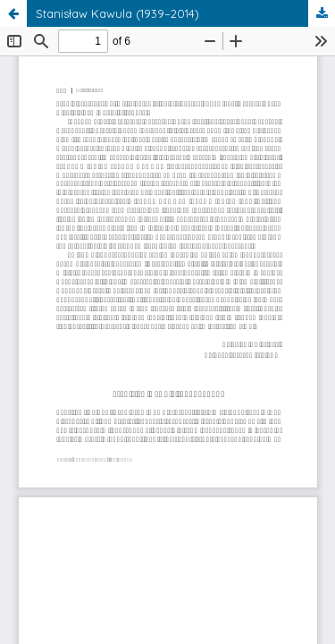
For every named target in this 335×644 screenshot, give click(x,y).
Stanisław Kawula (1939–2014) (117, 13)
